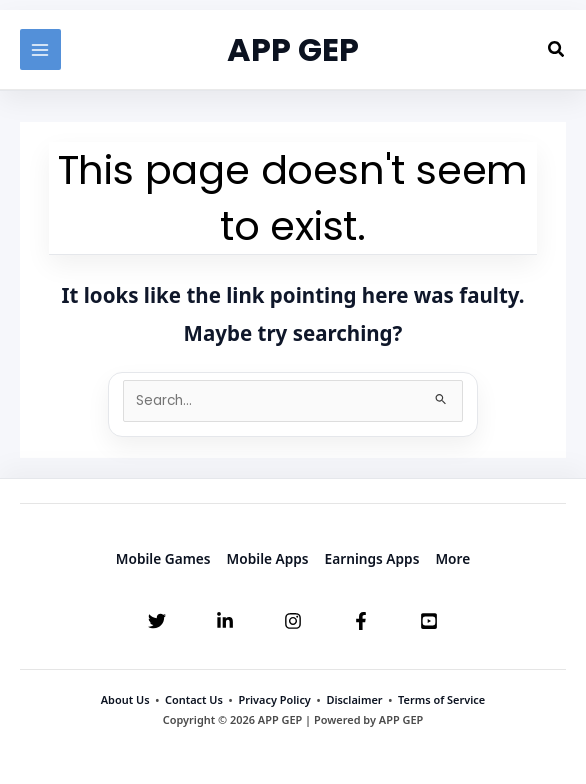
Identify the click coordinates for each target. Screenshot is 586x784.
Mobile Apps (268, 558)
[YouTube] (429, 621)
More (452, 558)
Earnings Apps (372, 558)
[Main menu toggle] (40, 49)
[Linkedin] (225, 621)
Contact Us (194, 699)
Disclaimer (354, 699)
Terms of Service (441, 699)
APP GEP (293, 49)
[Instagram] (293, 621)
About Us (125, 699)
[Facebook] (361, 621)
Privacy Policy (274, 699)
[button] (557, 50)
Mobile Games (163, 558)
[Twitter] (157, 621)
